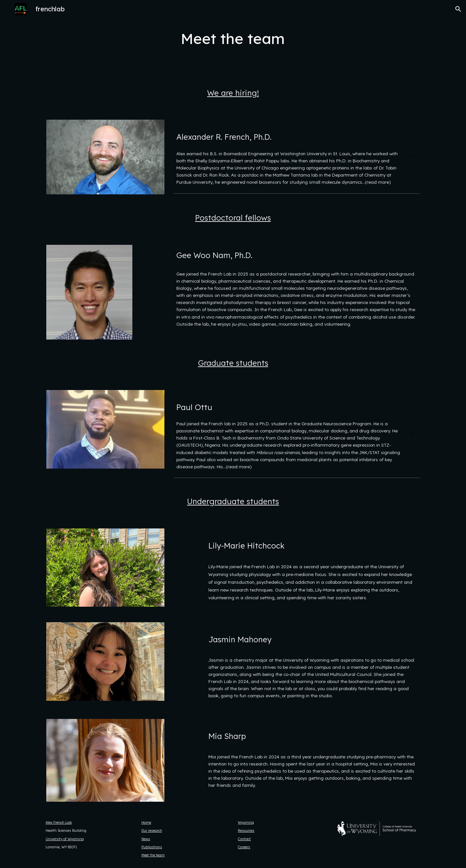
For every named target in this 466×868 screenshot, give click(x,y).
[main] (233, 39)
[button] (458, 9)
